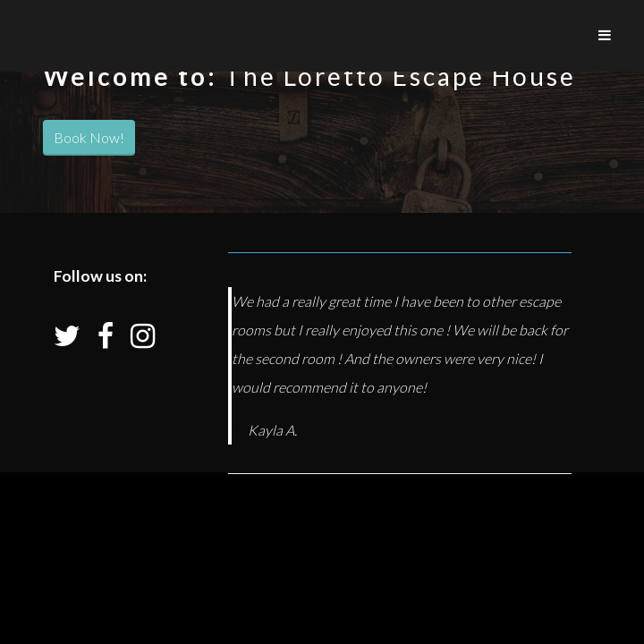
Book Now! (89, 137)
